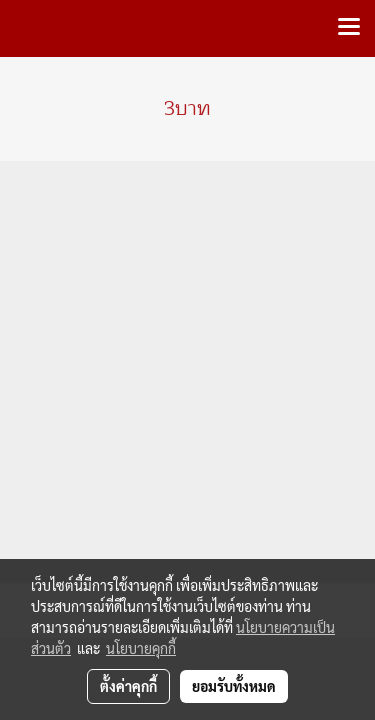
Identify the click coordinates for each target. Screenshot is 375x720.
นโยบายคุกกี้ (141, 648)
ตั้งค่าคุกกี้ (128, 686)
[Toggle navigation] (349, 28)
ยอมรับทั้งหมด (234, 686)
